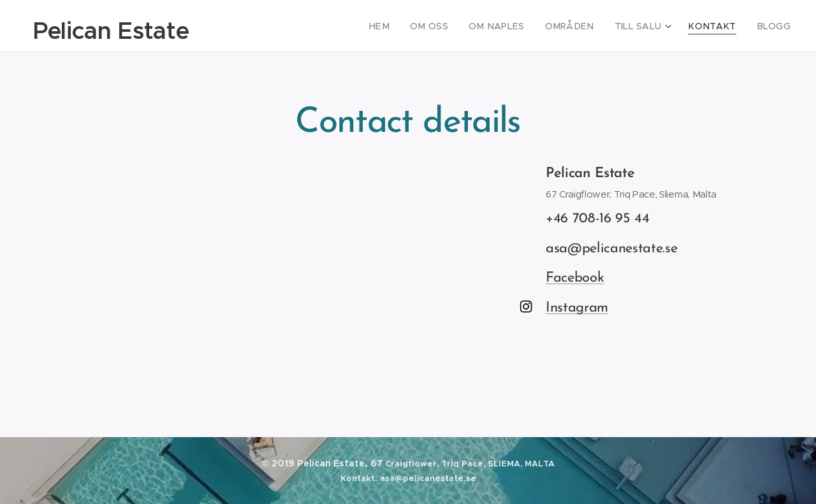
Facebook (575, 278)
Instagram (577, 308)
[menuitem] (409, 26)
